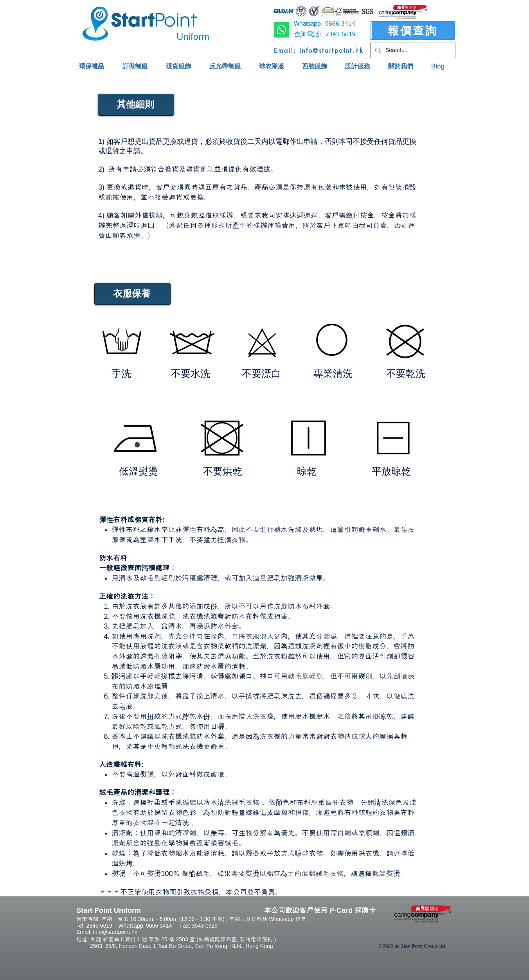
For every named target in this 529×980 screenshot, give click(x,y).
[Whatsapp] (282, 30)
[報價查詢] (413, 30)
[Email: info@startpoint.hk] (319, 50)
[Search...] (412, 50)
